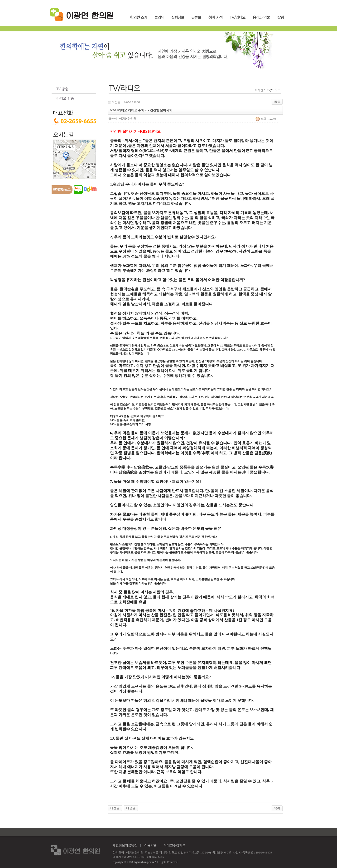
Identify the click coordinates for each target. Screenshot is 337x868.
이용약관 (150, 845)
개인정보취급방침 (125, 845)
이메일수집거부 (175, 845)
